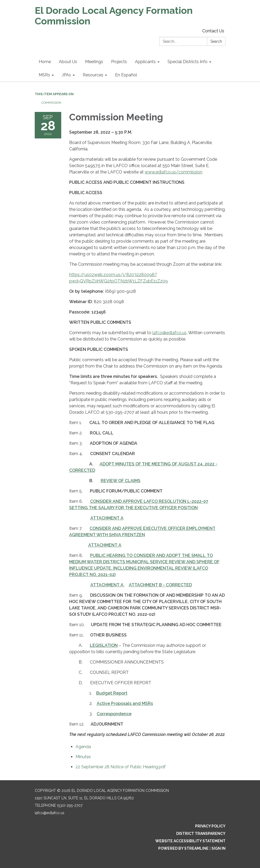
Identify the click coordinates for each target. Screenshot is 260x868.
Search (216, 41)
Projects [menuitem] (119, 62)
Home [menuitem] (45, 62)
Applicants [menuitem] (145, 62)
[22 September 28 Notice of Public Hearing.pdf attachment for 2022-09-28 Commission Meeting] (121, 767)
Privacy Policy (210, 826)
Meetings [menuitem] (94, 62)
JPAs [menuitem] (66, 75)
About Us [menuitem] (68, 62)
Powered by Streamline (183, 848)
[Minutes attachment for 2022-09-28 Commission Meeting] (83, 757)
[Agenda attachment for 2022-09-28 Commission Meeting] (83, 747)
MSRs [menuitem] (44, 75)
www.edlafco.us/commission (173, 172)
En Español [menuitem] (126, 75)
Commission (51, 103)
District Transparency (201, 834)
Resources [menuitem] (93, 75)
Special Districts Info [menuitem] (188, 62)
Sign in (219, 848)
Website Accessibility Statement (190, 841)
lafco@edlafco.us (169, 333)
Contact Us (213, 31)
